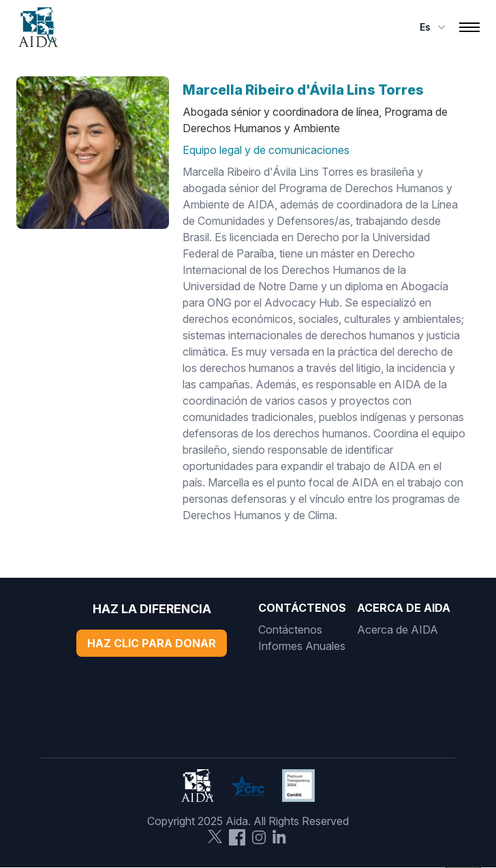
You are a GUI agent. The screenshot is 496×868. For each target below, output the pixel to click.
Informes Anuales (302, 646)
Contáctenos (290, 630)
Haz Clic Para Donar (152, 643)
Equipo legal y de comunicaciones (266, 150)
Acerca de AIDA (398, 630)
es (434, 27)
